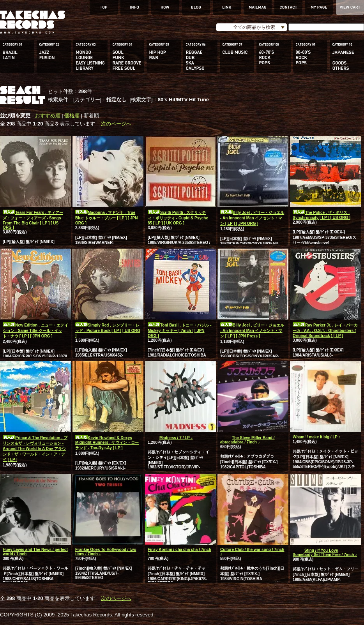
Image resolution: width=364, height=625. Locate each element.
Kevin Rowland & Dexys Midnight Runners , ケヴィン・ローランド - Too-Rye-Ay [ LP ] (107, 443)
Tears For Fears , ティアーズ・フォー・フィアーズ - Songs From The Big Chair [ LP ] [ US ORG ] (33, 220)
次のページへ (116, 124)
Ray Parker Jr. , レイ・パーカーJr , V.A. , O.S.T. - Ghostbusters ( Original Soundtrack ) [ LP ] (325, 330)
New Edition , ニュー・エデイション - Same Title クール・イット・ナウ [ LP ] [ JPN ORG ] (35, 331)
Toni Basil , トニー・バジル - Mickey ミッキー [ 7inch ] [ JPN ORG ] (179, 330)
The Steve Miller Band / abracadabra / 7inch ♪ (247, 440)
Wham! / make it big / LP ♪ (317, 437)
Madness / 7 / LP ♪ (170, 438)
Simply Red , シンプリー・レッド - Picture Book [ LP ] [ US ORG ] (108, 330)
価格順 (72, 116)
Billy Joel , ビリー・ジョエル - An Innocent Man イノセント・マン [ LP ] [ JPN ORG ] (252, 218)
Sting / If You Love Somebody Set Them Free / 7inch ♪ (325, 553)
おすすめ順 (48, 116)
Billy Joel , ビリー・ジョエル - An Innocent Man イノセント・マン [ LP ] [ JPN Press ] (252, 331)
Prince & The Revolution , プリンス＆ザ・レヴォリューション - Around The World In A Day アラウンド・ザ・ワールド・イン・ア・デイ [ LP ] (35, 449)
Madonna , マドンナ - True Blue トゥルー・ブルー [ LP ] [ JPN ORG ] (106, 218)
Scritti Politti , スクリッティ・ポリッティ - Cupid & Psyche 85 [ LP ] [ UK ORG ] (178, 218)
